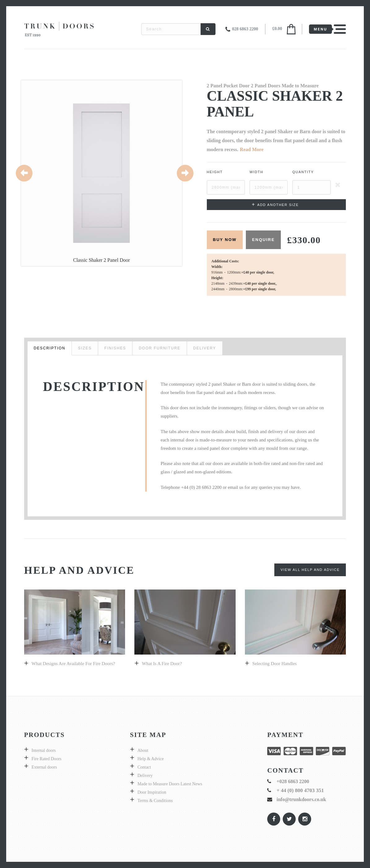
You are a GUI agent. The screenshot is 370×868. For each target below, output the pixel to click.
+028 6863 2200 (293, 781)
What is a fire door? (162, 664)
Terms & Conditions (155, 801)
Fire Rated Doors (46, 759)
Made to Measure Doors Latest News (170, 784)
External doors (44, 767)
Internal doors (44, 750)
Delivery (145, 776)
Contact (144, 767)
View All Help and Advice (310, 570)
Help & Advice (151, 759)
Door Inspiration (152, 792)
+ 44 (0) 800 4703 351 (300, 790)
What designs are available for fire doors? (73, 664)
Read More (252, 149)
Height (215, 172)
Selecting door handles (274, 664)
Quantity (303, 172)
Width (257, 172)
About (143, 750)
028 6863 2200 (245, 29)
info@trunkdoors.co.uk (301, 799)
